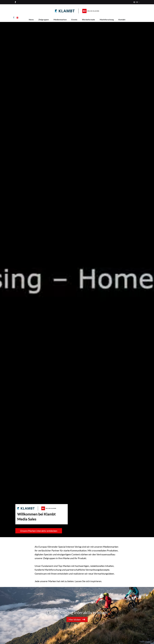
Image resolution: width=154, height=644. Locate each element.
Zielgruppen (44, 20)
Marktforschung (107, 20)
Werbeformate (88, 20)
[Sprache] (136, 2)
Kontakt (122, 20)
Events (74, 20)
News (31, 20)
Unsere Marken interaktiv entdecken (39, 531)
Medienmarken (60, 20)
